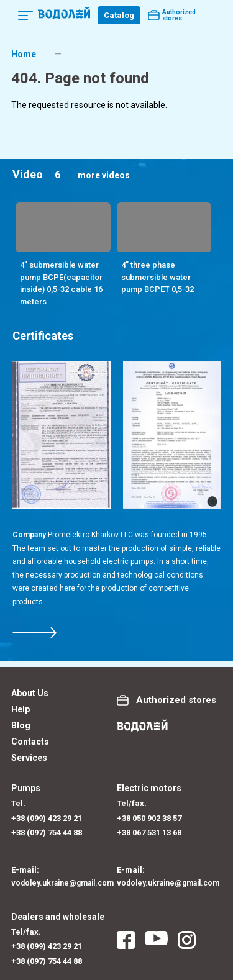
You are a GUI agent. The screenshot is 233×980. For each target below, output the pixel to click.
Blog (21, 725)
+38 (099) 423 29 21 (47, 818)
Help (21, 709)
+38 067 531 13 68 (149, 833)
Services (29, 758)
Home (24, 54)
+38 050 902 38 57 (149, 818)
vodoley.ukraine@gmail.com (62, 883)
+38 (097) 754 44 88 (47, 833)
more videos (104, 175)
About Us (30, 693)
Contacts (30, 742)
